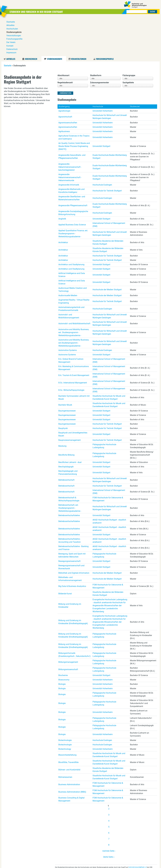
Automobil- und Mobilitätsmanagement (69, 278)
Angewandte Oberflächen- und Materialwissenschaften (72, 160)
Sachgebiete (128, 44)
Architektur (63, 204)
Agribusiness (64, 93)
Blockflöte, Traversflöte (68, 724)
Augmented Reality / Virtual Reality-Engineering (74, 263)
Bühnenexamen (65, 739)
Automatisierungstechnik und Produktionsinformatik (71, 271)
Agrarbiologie (64, 73)
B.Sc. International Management (73, 345)
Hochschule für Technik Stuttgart (107, 153)
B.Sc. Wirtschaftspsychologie (71, 352)
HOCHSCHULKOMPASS (137, 829)
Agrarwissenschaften (68, 85)
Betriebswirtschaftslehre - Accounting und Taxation (70, 502)
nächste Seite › (109, 813)
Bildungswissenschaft (68, 631)
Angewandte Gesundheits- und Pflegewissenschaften (72, 118)
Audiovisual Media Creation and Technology (73, 251)
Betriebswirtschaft (66, 442)
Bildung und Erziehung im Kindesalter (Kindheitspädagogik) (73, 584)
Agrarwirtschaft (65, 79)
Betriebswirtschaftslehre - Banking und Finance (73, 510)
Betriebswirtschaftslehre (69, 477)
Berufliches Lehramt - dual (70, 424)
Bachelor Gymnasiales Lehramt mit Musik (74, 359)
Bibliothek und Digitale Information (74, 535)
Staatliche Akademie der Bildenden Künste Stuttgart (108, 204)
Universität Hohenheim (103, 73)
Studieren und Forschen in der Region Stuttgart (43, 11)
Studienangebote (55, 21)
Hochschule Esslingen (102, 147)
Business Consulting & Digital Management (71, 761)
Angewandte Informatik (69, 147)
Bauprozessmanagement (70, 402)
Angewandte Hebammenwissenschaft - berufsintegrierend (70, 129)
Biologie (62, 646)
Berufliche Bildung (66, 417)
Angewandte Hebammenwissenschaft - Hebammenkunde (70, 139)
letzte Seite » (109, 819)
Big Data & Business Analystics (72, 548)
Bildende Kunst (65, 556)
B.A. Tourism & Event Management (74, 337)
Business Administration (69, 746)
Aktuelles (11, 21)
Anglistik (62, 181)
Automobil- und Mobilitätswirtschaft (74, 285)
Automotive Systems (68, 312)
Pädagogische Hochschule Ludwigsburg (104, 408)
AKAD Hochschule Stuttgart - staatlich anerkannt (109, 483)
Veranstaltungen (79, 21)
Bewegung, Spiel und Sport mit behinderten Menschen (72, 517)
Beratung (62, 408)
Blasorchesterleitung (67, 717)
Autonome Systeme (67, 317)
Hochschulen (31, 21)
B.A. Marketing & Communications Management (74, 330)
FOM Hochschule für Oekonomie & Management (108, 461)
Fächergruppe (129, 37)
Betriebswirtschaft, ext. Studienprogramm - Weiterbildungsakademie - (70, 470)
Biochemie (63, 637)
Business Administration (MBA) (72, 754)
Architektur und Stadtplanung (71, 226)
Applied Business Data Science (72, 187)
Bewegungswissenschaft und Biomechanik (71, 529)
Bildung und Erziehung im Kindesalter (70, 567)
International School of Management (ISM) (109, 187)
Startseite (8, 27)
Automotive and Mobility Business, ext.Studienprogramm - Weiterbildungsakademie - (74, 305)
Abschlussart (63, 37)
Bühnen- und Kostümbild (69, 732)
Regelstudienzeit (65, 44)
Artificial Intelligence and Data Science (72, 237)
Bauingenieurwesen (67, 373)
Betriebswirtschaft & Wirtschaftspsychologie (69, 461)
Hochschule (98, 68)
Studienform (96, 37)
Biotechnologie (65, 702)
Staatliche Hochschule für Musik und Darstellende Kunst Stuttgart (109, 359)
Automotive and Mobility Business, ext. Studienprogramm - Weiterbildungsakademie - (74, 294)
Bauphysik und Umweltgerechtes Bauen (73, 396)
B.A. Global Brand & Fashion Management (71, 322)
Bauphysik (63, 390)
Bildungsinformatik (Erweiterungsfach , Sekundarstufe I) (74, 617)
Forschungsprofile (105, 21)
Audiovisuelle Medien (68, 257)
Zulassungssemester (100, 44)
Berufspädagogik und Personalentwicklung (68, 434)
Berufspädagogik (66, 429)
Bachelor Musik (65, 367)
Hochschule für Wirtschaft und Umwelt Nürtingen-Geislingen (110, 79)
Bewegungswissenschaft (69, 523)
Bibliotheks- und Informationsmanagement (70, 541)
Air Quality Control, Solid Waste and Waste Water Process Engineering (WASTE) (74, 108)
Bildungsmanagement (68, 624)
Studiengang (64, 68)
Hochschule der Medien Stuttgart (107, 251)
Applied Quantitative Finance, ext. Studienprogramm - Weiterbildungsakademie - (73, 195)
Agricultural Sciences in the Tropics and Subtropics (74, 99)
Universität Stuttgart (101, 108)
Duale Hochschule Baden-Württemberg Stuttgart (110, 118)
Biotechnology (65, 711)
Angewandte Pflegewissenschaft (73, 167)
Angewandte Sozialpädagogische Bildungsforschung (73, 175)
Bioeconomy (64, 642)
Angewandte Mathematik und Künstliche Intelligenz (71, 153)
